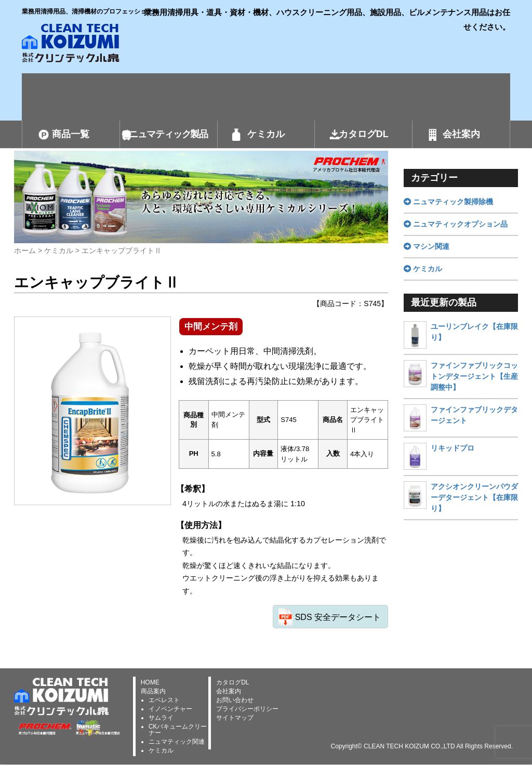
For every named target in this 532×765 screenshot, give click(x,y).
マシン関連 (427, 246)
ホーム (25, 250)
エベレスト (164, 700)
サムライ (161, 718)
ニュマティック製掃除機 (448, 202)
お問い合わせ (235, 700)
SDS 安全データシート (338, 617)
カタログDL (364, 134)
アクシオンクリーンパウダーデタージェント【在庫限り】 (474, 497)
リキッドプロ (453, 448)
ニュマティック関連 (177, 742)
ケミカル (266, 134)
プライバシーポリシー (247, 709)
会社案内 (461, 134)
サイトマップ (235, 718)
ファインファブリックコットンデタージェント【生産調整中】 (474, 376)
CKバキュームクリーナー (178, 730)
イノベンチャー (170, 709)
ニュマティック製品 (168, 134)
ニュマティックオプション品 (456, 224)
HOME (150, 682)
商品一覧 (71, 134)
